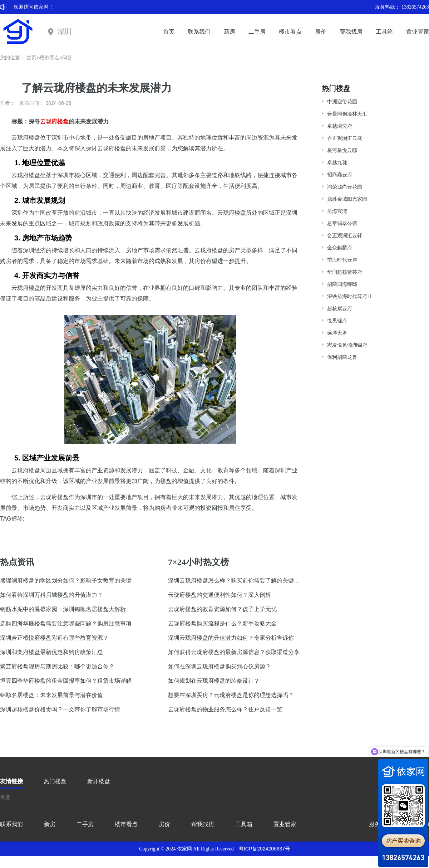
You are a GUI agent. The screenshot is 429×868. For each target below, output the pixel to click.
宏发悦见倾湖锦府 (347, 345)
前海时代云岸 (342, 260)
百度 (5, 797)
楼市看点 (290, 32)
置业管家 (418, 32)
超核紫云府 (340, 308)
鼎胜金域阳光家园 (347, 199)
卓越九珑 (337, 162)
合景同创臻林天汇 (347, 114)
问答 (67, 58)
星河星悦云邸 (342, 150)
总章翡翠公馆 (342, 223)
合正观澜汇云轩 (345, 235)
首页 (169, 32)
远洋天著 (337, 333)
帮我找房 (351, 32)
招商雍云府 (340, 175)
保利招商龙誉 (342, 357)
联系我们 (199, 32)
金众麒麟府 (340, 248)
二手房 (257, 32)
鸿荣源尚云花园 (345, 187)
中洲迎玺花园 (342, 102)
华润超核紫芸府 (345, 272)
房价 (321, 32)
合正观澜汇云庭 (345, 138)
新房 (230, 32)
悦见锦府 (337, 321)
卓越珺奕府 (340, 126)
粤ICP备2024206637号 (264, 849)
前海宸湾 (337, 211)
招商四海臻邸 (342, 284)
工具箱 (384, 32)
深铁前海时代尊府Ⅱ (350, 296)
